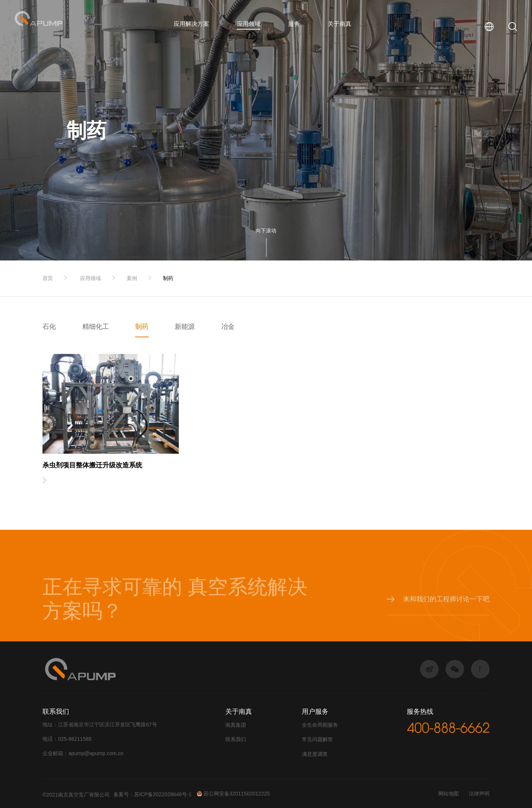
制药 (168, 278)
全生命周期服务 (320, 725)
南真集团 (236, 725)
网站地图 (449, 794)
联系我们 (236, 739)
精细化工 (96, 327)
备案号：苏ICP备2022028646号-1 (153, 794)
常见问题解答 (317, 739)
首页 (48, 278)
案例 (132, 278)
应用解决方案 (191, 24)
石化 (49, 327)
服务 (294, 24)
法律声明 (479, 794)
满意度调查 (315, 754)
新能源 (185, 327)
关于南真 (340, 24)
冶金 (228, 327)
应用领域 (249, 24)
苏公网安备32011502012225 (233, 794)
